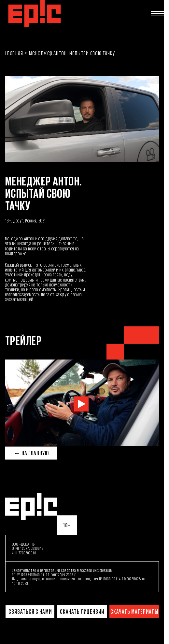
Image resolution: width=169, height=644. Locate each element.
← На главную (31, 453)
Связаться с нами (30, 612)
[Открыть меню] (157, 14)
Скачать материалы (134, 612)
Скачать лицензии (82, 612)
